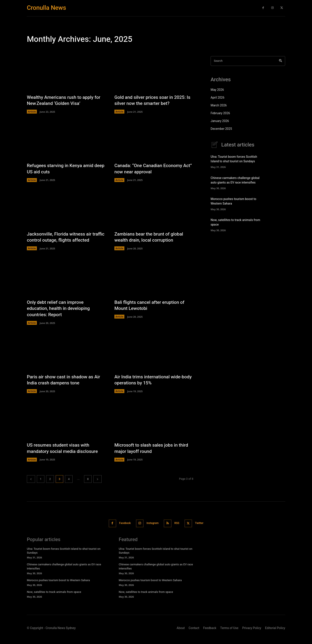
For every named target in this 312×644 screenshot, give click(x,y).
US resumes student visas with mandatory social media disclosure (64, 455)
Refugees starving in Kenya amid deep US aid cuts (62, 169)
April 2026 (218, 98)
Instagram (152, 530)
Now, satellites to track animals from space (54, 598)
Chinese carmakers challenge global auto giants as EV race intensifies (235, 180)
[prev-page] (31, 486)
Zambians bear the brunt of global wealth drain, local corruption (150, 237)
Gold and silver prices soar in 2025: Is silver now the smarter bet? (152, 100)
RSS (179, 530)
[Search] (280, 61)
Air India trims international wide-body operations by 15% (150, 387)
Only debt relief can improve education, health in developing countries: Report (60, 315)
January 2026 (220, 121)
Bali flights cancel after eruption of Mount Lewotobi (151, 312)
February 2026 (220, 113)
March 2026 (219, 105)
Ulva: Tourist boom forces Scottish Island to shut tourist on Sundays (234, 159)
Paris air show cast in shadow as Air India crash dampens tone (65, 387)
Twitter (203, 530)
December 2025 (221, 129)
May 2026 (217, 90)
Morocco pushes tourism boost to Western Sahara (58, 587)
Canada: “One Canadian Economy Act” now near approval (150, 169)
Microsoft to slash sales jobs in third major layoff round (153, 455)
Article (32, 112)
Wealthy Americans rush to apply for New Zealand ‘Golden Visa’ (65, 100)
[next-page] (97, 486)
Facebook (122, 530)
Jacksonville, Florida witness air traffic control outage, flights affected (61, 240)
